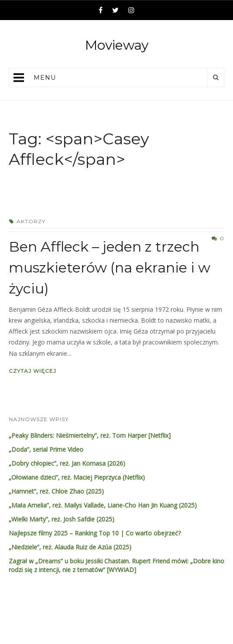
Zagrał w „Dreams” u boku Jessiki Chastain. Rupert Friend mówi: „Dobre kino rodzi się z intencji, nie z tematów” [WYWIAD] (116, 565)
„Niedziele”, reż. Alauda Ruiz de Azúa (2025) (70, 547)
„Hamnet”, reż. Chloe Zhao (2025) (56, 491)
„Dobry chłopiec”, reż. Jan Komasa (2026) (67, 463)
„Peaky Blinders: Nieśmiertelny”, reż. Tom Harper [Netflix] (90, 435)
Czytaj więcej (33, 371)
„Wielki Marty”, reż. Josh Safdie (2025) (62, 519)
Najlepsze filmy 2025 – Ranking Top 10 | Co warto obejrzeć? (95, 533)
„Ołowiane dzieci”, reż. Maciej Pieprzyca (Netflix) (77, 477)
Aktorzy (31, 221)
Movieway (117, 45)
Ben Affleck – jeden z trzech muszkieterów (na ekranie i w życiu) (110, 267)
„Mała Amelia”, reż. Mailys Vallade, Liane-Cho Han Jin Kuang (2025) (103, 505)
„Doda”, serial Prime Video (46, 449)
